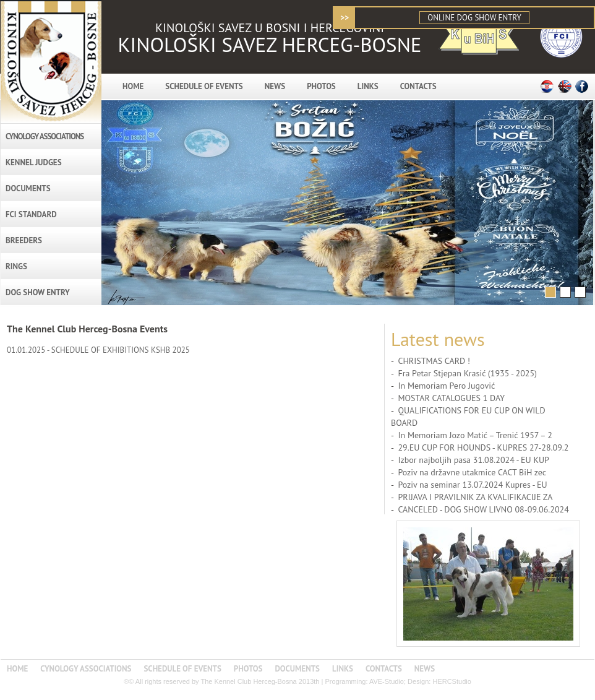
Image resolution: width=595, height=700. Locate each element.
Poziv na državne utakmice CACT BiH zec (472, 472)
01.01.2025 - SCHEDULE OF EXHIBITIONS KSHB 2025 (98, 350)
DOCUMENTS (28, 188)
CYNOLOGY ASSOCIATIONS (45, 136)
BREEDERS (24, 240)
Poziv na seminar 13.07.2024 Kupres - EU (472, 485)
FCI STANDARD (31, 214)
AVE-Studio (387, 681)
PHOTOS (321, 86)
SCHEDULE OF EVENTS (204, 86)
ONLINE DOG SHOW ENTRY (474, 18)
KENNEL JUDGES (34, 162)
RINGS (16, 266)
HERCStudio (452, 681)
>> (345, 18)
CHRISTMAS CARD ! (434, 361)
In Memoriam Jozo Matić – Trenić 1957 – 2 (475, 435)
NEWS (275, 86)
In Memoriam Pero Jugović (446, 386)
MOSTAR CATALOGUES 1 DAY (451, 398)
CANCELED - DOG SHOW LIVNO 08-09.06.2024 (483, 509)
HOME (133, 86)
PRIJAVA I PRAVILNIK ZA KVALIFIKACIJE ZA (475, 497)
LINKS (368, 86)
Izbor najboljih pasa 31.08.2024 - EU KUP (473, 460)
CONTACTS (418, 86)
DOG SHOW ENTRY (38, 292)
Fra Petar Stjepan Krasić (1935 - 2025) (467, 373)
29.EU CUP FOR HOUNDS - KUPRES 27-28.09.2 (483, 447)
